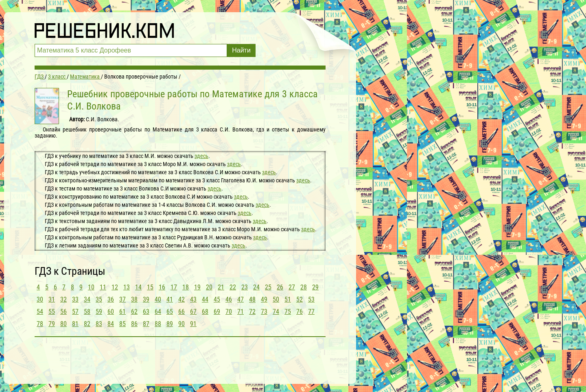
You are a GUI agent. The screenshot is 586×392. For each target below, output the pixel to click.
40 (158, 299)
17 (174, 287)
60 (111, 312)
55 (52, 312)
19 (197, 287)
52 (300, 299)
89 (170, 324)
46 (229, 299)
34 (87, 299)
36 (111, 299)
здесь (201, 156)
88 (158, 324)
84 (111, 324)
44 (205, 299)
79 (52, 324)
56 (63, 312)
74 (276, 312)
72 (252, 312)
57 (75, 312)
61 (122, 312)
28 (304, 287)
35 (99, 299)
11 (103, 287)
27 (292, 287)
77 (311, 312)
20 (209, 287)
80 (63, 324)
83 (99, 324)
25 (268, 287)
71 (241, 312)
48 (252, 299)
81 (75, 324)
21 (221, 287)
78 (40, 324)
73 (264, 312)
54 (40, 312)
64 (158, 312)
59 (99, 312)
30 (40, 299)
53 (311, 299)
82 (87, 324)
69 (217, 312)
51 (288, 299)
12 (115, 287)
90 (181, 324)
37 (122, 299)
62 (134, 312)
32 (63, 299)
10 (91, 287)
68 (205, 312)
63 (146, 312)
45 (217, 299)
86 (134, 324)
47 (241, 299)
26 (280, 287)
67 (193, 312)
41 (170, 299)
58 (87, 312)
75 (288, 312)
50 (276, 299)
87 (146, 324)
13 (127, 287)
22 (233, 287)
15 (150, 287)
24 (256, 287)
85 (122, 324)
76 (300, 312)
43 (193, 299)
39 (146, 299)
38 (134, 299)
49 (264, 299)
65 (170, 312)
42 (181, 299)
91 (193, 324)
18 (186, 287)
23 (245, 287)
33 (75, 299)
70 (229, 312)
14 (138, 287)
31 (52, 299)
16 (162, 287)
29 (315, 287)
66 (181, 312)
